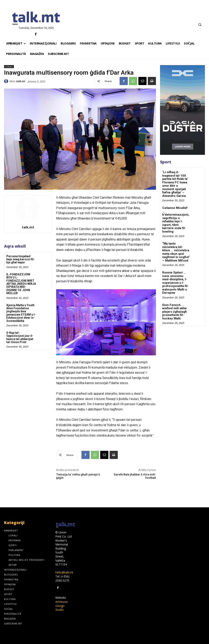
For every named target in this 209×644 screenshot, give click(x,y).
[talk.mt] (36, 19)
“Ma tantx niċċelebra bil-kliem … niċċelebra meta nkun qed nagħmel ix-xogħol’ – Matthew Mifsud (176, 241)
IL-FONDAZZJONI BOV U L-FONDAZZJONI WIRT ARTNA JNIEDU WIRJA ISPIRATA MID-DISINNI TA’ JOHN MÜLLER (21, 284)
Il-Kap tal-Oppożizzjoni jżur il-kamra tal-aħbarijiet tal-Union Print (20, 337)
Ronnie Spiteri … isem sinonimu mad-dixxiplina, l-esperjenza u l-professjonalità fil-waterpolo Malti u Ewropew (175, 270)
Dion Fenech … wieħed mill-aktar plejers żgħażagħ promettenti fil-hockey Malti (174, 298)
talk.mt (21, 81)
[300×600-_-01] (182, 110)
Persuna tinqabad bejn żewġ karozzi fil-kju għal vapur (21, 259)
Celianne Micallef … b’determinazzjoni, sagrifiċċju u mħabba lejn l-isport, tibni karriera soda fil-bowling (176, 214)
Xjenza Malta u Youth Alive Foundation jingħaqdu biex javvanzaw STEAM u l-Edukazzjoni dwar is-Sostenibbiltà (21, 313)
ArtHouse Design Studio (62, 606)
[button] (200, 24)
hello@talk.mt (64, 572)
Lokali (9, 67)
